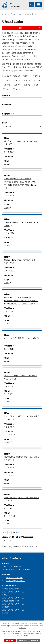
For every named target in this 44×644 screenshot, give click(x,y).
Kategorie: (7, 76)
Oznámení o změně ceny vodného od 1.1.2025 (21, 143)
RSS (30, 28)
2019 (27, 81)
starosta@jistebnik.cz (15, 581)
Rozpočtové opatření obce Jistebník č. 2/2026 (22, 418)
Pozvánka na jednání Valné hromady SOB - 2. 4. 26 (20, 377)
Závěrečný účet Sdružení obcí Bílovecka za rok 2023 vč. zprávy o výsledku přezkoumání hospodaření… (21, 183)
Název (6, 95)
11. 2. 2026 (9, 468)
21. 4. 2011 (9, 349)
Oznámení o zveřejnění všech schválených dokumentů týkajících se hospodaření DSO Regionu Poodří (22, 301)
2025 (8, 89)
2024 (37, 85)
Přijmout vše (10, 641)
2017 (17, 81)
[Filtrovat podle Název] (22, 100)
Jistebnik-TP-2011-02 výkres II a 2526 (22, 340)
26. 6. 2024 (9, 196)
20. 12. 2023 (10, 271)
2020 (37, 81)
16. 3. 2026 (9, 386)
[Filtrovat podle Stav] (22, 127)
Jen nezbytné (23, 641)
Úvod (5, 14)
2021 (8, 85)
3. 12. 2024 (9, 152)
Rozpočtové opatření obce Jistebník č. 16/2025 (22, 499)
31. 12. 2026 (10, 435)
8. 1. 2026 (9, 508)
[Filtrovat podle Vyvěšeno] (22, 109)
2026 (17, 89)
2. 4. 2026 (9, 394)
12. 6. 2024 (9, 233)
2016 (8, 81)
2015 (37, 76)
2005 (17, 76)
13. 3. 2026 (9, 427)
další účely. (23, 628)
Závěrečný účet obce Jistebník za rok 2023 (21, 224)
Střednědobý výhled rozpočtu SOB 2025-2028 (20, 261)
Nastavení (34, 641)
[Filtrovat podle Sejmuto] (22, 118)
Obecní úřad (16, 14)
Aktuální (8, 164)
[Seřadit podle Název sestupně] (11, 96)
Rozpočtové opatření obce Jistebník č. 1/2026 (22, 458)
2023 (27, 85)
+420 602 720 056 (14, 578)
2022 (17, 85)
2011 (27, 76)
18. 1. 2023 (9, 311)
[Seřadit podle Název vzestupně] (11, 95)
